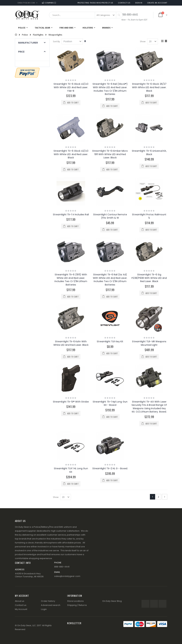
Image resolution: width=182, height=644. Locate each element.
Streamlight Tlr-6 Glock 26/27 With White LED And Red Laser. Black (149, 87)
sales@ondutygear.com (67, 576)
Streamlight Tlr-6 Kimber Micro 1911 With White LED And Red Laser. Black (110, 154)
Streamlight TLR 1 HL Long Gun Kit (71, 470)
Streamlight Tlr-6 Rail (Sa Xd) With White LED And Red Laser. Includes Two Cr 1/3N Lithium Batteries (110, 280)
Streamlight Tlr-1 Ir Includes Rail (71, 215)
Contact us (21, 605)
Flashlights (38, 35)
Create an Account (157, 3)
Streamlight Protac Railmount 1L (149, 216)
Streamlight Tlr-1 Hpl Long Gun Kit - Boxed (110, 403)
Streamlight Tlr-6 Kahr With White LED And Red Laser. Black (71, 343)
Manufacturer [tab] (28, 43)
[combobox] (86, 15)
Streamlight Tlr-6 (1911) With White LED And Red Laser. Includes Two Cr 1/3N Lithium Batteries (71, 280)
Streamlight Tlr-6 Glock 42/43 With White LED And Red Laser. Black (71, 154)
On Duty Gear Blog (112, 601)
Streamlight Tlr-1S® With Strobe (71, 402)
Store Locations (75, 601)
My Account (21, 609)
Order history (48, 601)
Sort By (56, 41)
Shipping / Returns (77, 605)
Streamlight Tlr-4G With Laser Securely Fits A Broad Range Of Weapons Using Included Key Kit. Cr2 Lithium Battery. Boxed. (149, 407)
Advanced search (51, 605)
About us (20, 601)
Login (44, 609)
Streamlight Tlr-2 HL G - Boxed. (110, 468)
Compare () (49, 3)
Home (16, 35)
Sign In (139, 3)
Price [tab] (21, 52)
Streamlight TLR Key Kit (110, 341)
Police (25, 35)
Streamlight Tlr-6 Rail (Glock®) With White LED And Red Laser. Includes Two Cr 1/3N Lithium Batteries (110, 89)
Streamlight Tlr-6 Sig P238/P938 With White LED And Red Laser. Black (149, 278)
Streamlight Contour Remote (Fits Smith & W (110, 216)
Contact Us (124, 3)
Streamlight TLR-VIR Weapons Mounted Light (149, 343)
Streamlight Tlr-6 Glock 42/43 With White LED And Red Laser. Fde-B (71, 87)
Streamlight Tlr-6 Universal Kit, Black (149, 153)
